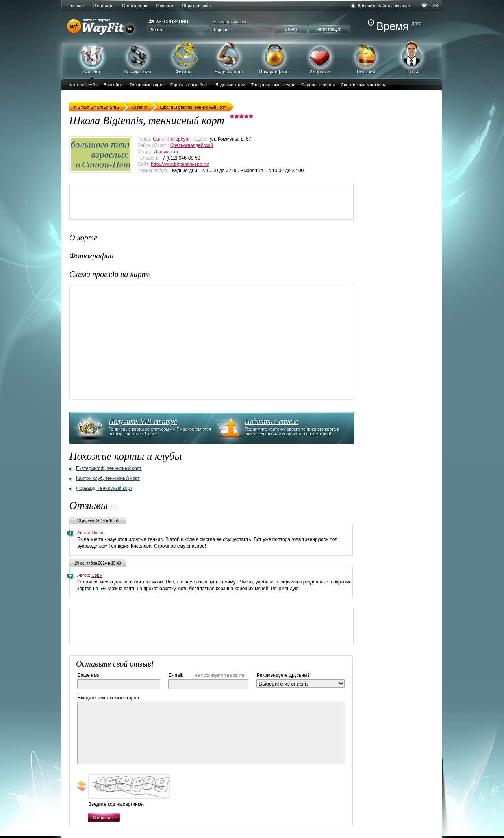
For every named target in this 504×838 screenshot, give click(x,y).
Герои (412, 57)
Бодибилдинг (229, 58)
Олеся (98, 533)
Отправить (104, 818)
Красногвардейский (192, 145)
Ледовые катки (230, 85)
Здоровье (320, 58)
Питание (366, 58)
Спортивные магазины (363, 85)
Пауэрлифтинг (275, 58)
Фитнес (183, 58)
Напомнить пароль (230, 22)
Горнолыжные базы (190, 85)
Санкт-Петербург (171, 139)
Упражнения (138, 58)
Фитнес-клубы (83, 85)
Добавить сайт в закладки (384, 6)
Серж (97, 575)
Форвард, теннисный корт (104, 488)
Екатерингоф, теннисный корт (109, 468)
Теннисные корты (147, 85)
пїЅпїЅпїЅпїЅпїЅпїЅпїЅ (96, 107)
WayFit (103, 28)
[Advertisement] (213, 202)
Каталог (92, 60)
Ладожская (166, 152)
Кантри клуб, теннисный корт (108, 478)
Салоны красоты (318, 85)
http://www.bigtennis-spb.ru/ (180, 164)
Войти (291, 29)
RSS (434, 6)
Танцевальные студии (273, 85)
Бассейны (114, 85)
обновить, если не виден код (82, 786)
